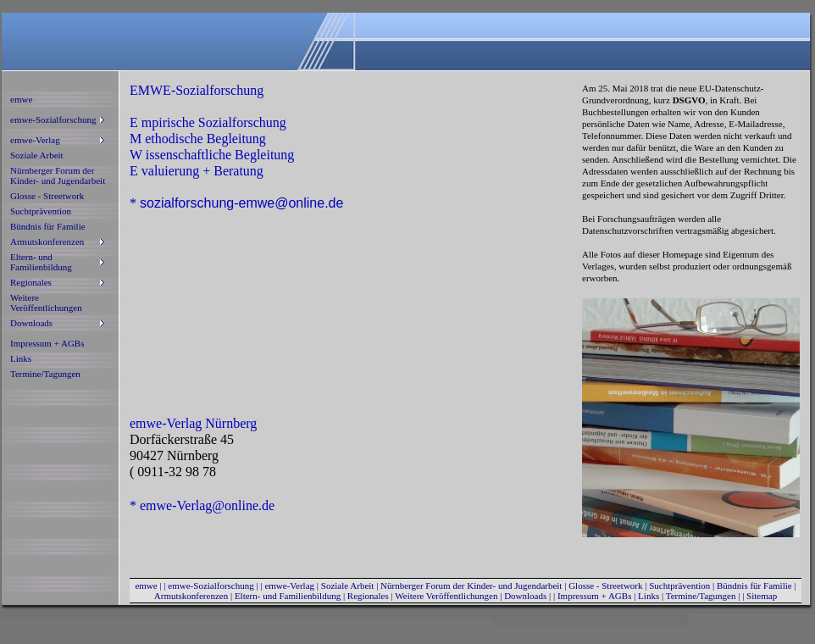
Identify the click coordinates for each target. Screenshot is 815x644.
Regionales (368, 596)
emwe (21, 99)
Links (21, 358)
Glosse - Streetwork (47, 196)
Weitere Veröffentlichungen (46, 303)
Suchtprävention (41, 211)
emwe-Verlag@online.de (207, 505)
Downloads (525, 596)
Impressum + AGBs (47, 343)
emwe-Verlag (289, 586)
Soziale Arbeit (37, 155)
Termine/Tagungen (45, 374)
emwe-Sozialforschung (211, 586)
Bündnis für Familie (48, 226)
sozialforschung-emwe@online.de (241, 203)
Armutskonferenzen (191, 596)
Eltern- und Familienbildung (288, 596)
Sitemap (762, 596)
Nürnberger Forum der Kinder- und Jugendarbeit (58, 175)
